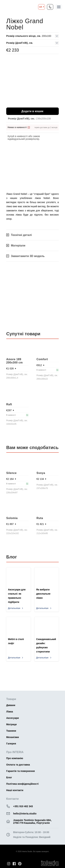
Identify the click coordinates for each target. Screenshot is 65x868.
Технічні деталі (19, 235)
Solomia (12, 518)
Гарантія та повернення (21, 771)
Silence (11, 473)
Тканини (11, 731)
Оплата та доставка (18, 765)
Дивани (11, 705)
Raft (9, 404)
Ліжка (10, 712)
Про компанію (15, 758)
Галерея (11, 744)
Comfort (42, 359)
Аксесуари (13, 718)
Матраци (11, 724)
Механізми (13, 737)
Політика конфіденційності (22, 784)
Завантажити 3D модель (25, 256)
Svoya (41, 473)
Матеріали (16, 246)
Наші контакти (15, 790)
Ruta (40, 518)
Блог (9, 777)
